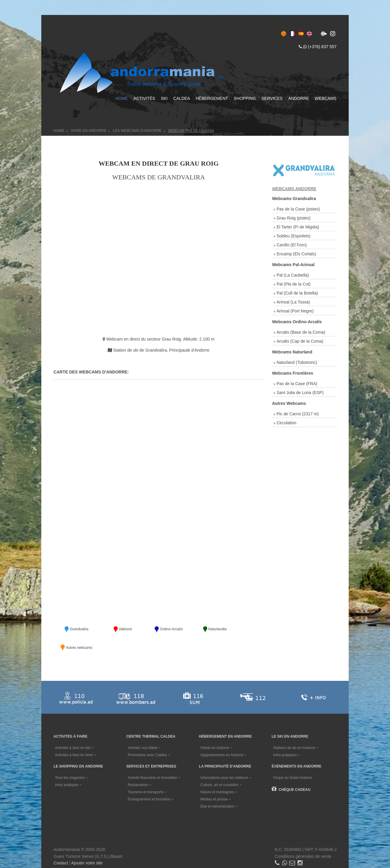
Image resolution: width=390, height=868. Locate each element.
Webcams (325, 98)
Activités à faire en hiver (76, 735)
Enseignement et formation (151, 779)
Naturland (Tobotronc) (297, 362)
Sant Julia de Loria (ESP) (300, 392)
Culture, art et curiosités (221, 765)
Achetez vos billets (145, 728)
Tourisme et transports (148, 772)
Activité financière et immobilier (155, 758)
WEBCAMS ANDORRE (294, 188)
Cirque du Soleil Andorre (293, 758)
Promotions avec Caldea (149, 735)
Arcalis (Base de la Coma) (301, 332)
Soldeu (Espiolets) (294, 235)
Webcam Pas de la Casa (192, 130)
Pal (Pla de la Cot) (294, 283)
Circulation (286, 422)
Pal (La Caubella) (293, 274)
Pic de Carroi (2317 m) (298, 413)
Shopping (244, 98)
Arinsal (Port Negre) (295, 310)
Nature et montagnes (219, 772)
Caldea (181, 98)
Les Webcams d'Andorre (138, 130)
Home (121, 98)
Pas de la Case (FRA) (297, 383)
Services (272, 98)
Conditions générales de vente (302, 836)
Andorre (298, 98)
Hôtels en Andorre (217, 728)
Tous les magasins (72, 758)
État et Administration (220, 786)
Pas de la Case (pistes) (298, 208)
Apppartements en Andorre (224, 735)
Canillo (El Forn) (292, 244)
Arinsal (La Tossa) (293, 301)
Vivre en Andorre (89, 130)
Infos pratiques (287, 735)
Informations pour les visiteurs (226, 758)
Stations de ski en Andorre (296, 728)
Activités (144, 98)
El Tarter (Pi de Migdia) (298, 226)
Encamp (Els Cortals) (296, 253)
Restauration (140, 765)
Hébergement (211, 98)
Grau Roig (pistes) (294, 217)
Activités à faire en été (75, 728)
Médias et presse (216, 779)
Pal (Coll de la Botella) (297, 292)
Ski (164, 98)
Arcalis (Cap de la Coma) (300, 341)
